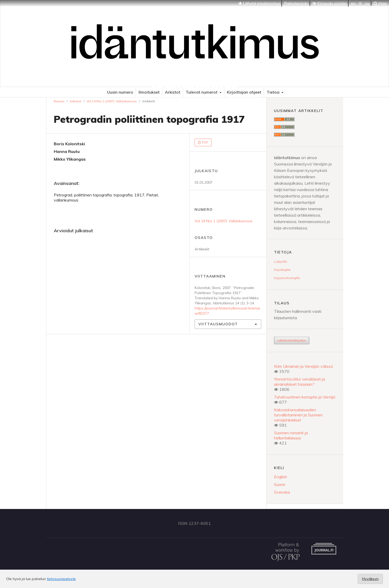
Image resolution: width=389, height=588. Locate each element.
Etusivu (59, 101)
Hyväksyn (370, 579)
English (281, 477)
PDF (205, 142)
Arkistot (173, 92)
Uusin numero (120, 92)
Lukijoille (281, 262)
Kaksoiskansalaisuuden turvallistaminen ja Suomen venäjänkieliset (298, 415)
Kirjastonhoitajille (287, 278)
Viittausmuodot (218, 324)
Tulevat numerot (202, 92)
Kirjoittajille (282, 270)
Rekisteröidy (296, 3)
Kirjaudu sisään (330, 3)
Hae (380, 3)
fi (360, 3)
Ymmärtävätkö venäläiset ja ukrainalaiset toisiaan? (299, 382)
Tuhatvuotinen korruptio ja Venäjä (305, 397)
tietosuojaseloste (61, 579)
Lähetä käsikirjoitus (259, 3)
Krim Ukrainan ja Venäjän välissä (303, 366)
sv (367, 3)
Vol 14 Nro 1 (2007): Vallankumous (112, 101)
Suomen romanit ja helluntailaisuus (291, 435)
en (353, 3)
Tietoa (274, 92)
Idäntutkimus (194, 83)
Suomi (280, 484)
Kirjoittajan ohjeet (244, 92)
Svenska (282, 492)
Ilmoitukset (149, 92)
